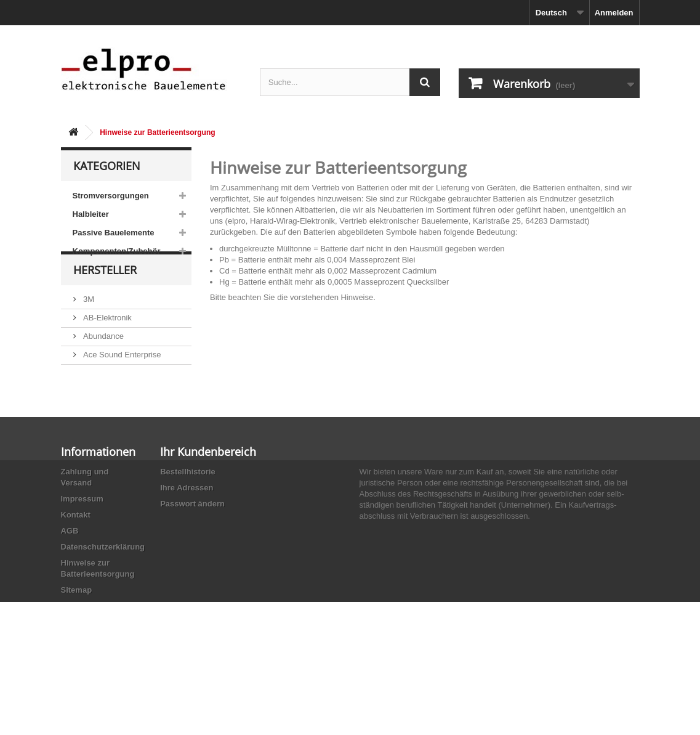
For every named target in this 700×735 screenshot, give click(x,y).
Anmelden (614, 13)
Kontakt (76, 583)
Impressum (82, 567)
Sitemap (77, 658)
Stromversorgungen (111, 196)
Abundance (103, 358)
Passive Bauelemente (114, 233)
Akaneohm (102, 432)
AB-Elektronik (107, 340)
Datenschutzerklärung (103, 615)
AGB (70, 599)
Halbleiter (91, 214)
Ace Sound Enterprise (121, 377)
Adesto (95, 414)
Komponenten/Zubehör (117, 251)
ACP (91, 395)
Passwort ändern (192, 572)
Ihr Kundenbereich (208, 520)
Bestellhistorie (188, 540)
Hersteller (105, 297)
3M (88, 321)
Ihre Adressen (187, 556)
